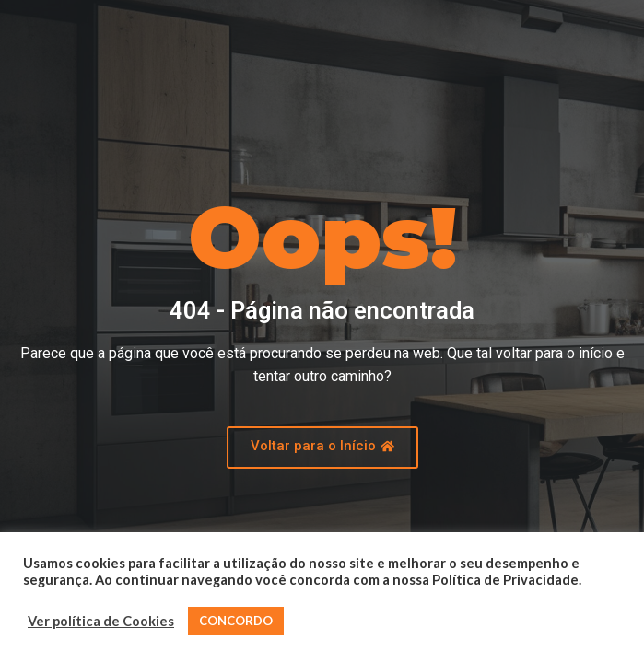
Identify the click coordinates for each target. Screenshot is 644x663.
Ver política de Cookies (101, 621)
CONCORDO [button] (236, 621)
